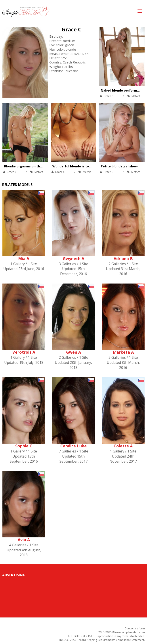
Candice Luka (73, 446)
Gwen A (73, 352)
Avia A (24, 540)
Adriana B (123, 259)
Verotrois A (24, 352)
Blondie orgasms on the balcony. (30, 166)
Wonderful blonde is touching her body (83, 166)
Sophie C (24, 446)
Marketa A (123, 352)
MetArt (136, 96)
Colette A (123, 446)
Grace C (72, 29)
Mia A (24, 259)
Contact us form (135, 628)
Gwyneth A (73, 259)
